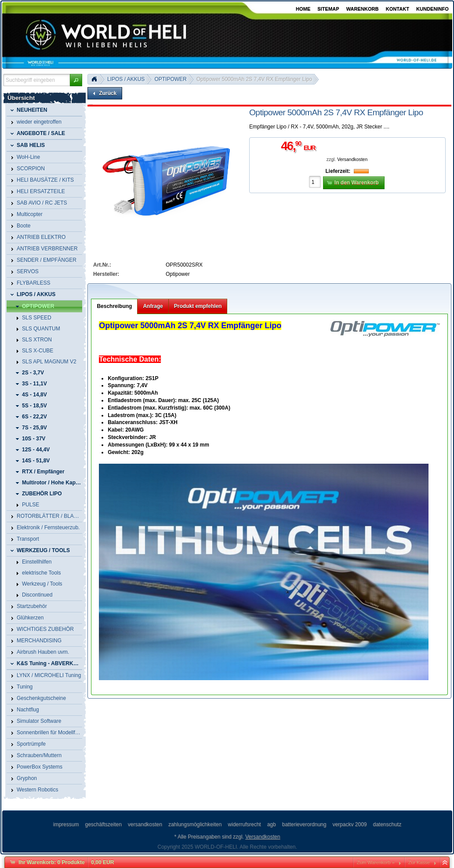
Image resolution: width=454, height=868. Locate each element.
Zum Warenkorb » (376, 862)
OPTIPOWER (170, 79)
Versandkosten (352, 159)
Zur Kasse (419, 862)
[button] (76, 80)
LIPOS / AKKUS (126, 79)
